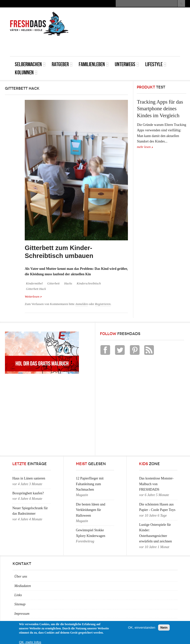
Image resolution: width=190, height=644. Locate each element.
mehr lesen (144, 147)
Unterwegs (127, 64)
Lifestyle (156, 64)
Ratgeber (62, 64)
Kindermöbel (34, 283)
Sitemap (20, 604)
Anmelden (82, 304)
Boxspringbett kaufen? (28, 493)
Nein (164, 628)
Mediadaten (23, 586)
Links (18, 595)
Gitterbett (53, 283)
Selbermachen (30, 64)
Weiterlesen (33, 296)
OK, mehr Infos (30, 642)
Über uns (21, 576)
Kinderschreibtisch (89, 283)
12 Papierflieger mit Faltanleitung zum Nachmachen (90, 484)
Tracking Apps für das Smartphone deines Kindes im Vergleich (160, 109)
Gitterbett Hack (36, 289)
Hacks (68, 283)
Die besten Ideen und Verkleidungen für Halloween (91, 510)
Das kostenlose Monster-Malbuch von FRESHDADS (156, 484)
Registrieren (103, 304)
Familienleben (94, 64)
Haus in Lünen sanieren (29, 478)
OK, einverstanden (142, 628)
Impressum (22, 614)
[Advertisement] (122, 45)
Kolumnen (26, 72)
